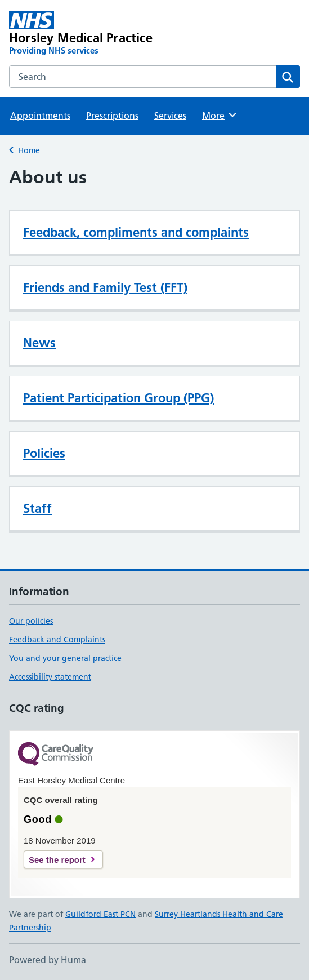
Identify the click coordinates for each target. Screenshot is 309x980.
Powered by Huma (48, 960)
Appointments (40, 116)
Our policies (31, 621)
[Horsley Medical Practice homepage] (96, 34)
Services (170, 116)
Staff (37, 508)
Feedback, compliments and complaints (136, 232)
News (39, 343)
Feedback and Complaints (57, 640)
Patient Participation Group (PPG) (118, 398)
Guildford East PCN (100, 914)
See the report (57, 860)
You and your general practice (65, 658)
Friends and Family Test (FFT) (105, 287)
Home (29, 150)
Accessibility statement (50, 677)
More (220, 115)
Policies (44, 453)
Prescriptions (112, 116)
